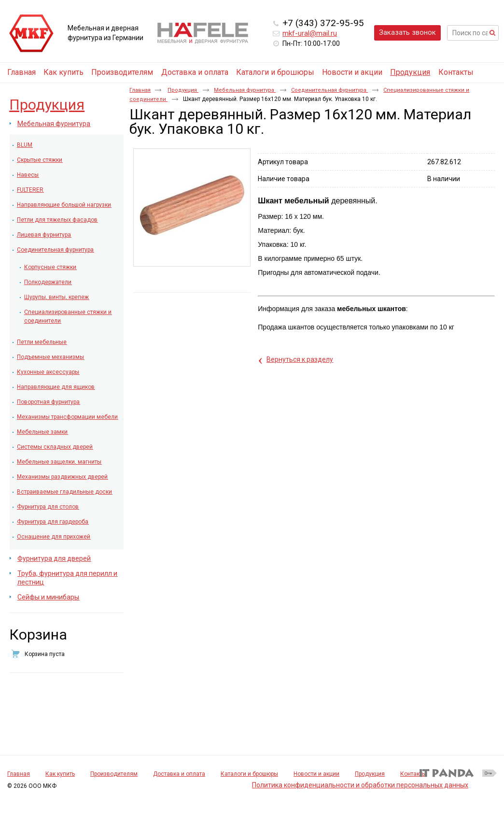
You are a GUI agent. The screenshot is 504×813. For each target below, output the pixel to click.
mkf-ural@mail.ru (310, 33)
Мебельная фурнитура (245, 90)
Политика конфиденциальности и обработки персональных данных (360, 785)
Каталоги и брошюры (249, 774)
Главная (140, 90)
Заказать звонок (407, 32)
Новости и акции (316, 774)
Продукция (410, 72)
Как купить (60, 774)
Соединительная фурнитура (329, 90)
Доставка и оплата (179, 774)
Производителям (114, 774)
